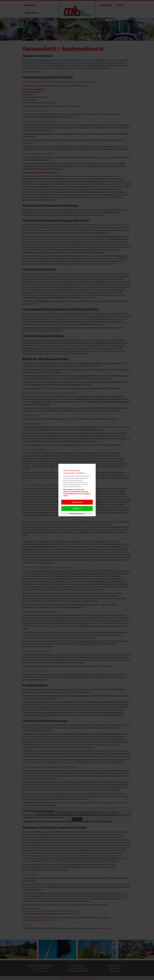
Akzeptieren (77, 502)
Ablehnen (77, 509)
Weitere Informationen (77, 514)
